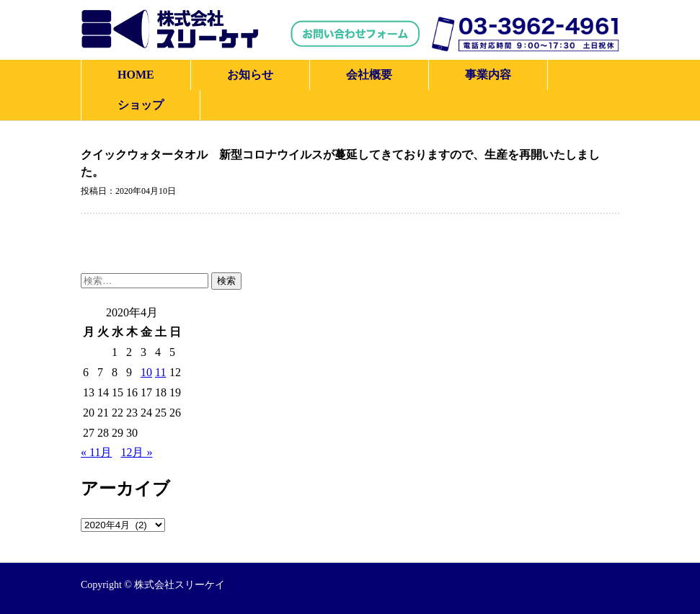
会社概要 (369, 75)
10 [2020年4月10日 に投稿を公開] (146, 372)
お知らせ (250, 75)
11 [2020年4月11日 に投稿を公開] (160, 372)
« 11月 (96, 452)
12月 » (136, 452)
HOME (136, 75)
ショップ (141, 105)
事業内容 (488, 75)
